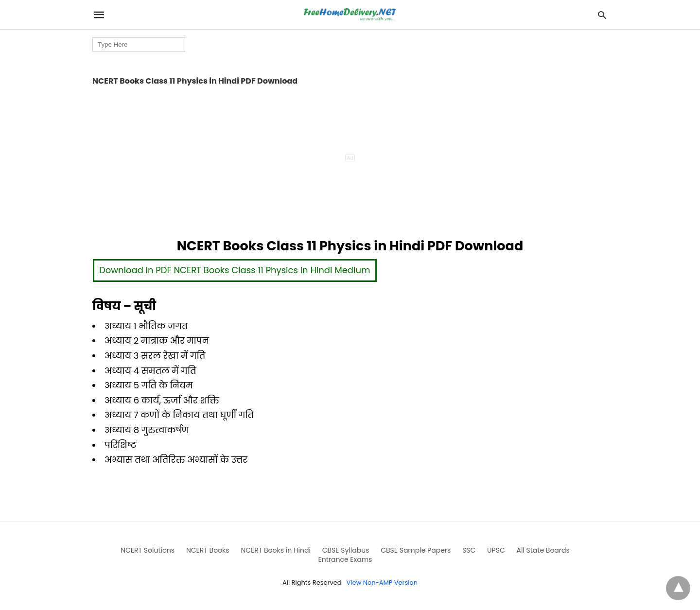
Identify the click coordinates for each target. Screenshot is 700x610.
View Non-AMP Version (382, 583)
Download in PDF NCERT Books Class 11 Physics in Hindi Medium (235, 270)
